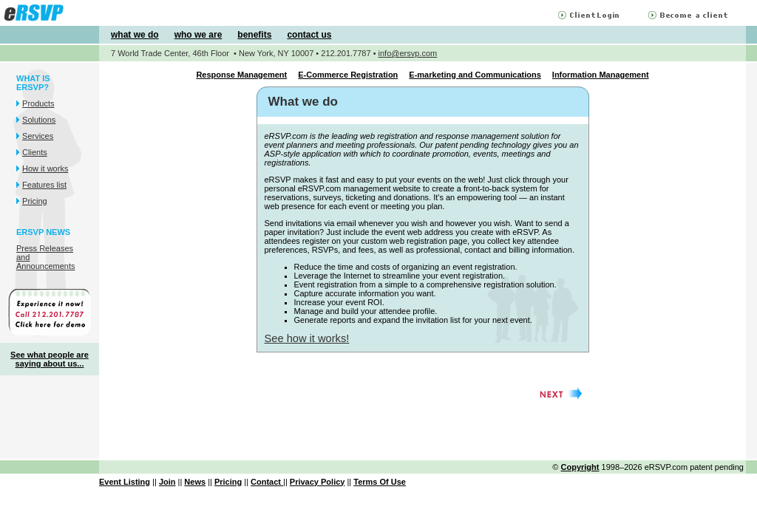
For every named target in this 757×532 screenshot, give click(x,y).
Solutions (39, 120)
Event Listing (125, 482)
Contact (267, 482)
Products (38, 103)
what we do (135, 35)
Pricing (35, 201)
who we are (198, 35)
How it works (45, 168)
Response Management (241, 75)
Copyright (580, 467)
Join (167, 482)
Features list (44, 185)
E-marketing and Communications (475, 75)
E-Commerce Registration (348, 75)
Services (38, 136)
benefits (254, 35)
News (195, 482)
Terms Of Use (380, 482)
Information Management (601, 75)
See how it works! (307, 338)
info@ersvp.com (408, 53)
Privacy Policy (318, 482)
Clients (35, 152)
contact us (309, 35)
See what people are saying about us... (50, 359)
